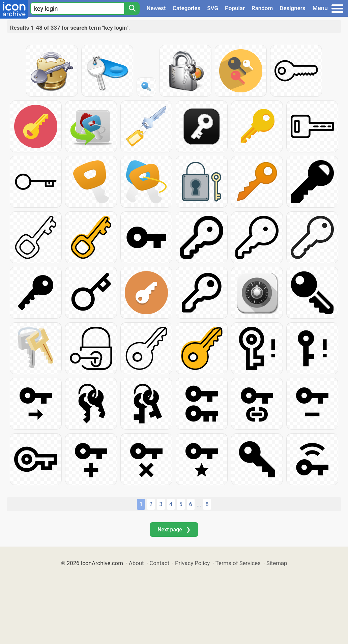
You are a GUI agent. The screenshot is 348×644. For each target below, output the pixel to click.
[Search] (132, 8)
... (199, 504)
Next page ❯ (174, 530)
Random (262, 8)
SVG (213, 8)
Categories (187, 8)
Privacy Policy (192, 563)
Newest (156, 8)
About (136, 563)
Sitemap (277, 563)
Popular (235, 8)
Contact (159, 563)
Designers (292, 8)
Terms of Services (238, 563)
